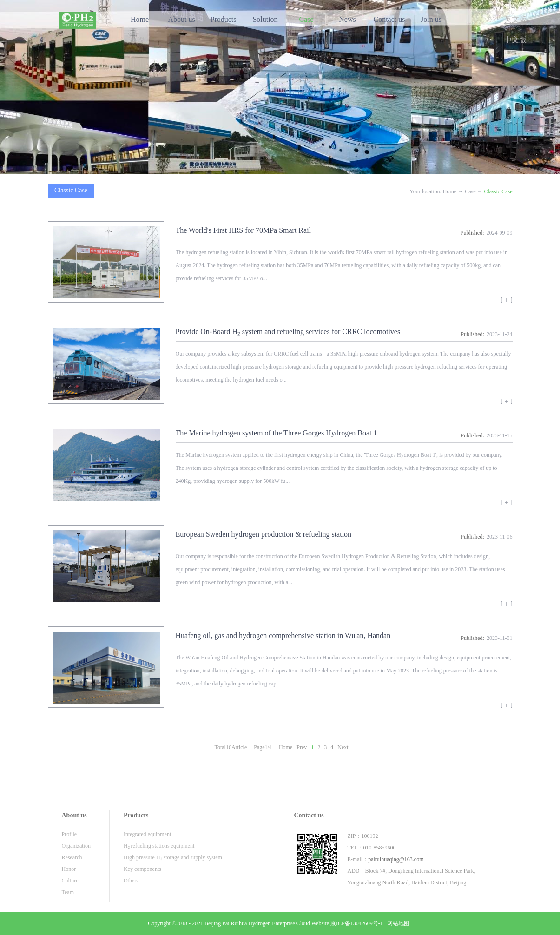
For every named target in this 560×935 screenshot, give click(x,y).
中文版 (515, 40)
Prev (302, 747)
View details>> (507, 303)
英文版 (515, 19)
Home (140, 19)
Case (470, 191)
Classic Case (498, 191)
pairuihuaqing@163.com (396, 859)
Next (343, 747)
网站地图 (397, 923)
